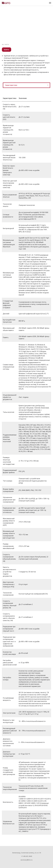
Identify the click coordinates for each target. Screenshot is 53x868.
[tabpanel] (26, 469)
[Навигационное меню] (50, 3)
